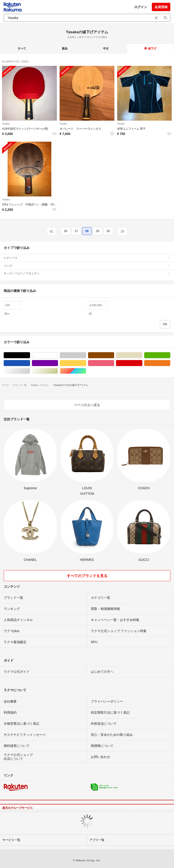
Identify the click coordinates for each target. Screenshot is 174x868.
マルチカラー (86, 371)
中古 (106, 49)
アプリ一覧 (97, 840)
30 (108, 231)
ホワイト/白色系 (58, 355)
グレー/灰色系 (86, 355)
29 (98, 231)
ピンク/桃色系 (114, 363)
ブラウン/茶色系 (114, 355)
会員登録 (161, 7)
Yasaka (6, 124)
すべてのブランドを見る (87, 576)
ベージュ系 (142, 355)
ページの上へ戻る (87, 405)
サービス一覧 (11, 840)
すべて (22, 49)
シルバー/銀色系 (30, 371)
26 (66, 231)
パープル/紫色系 (58, 363)
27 (76, 231)
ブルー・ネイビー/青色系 (30, 363)
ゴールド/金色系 (58, 371)
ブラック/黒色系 (30, 355)
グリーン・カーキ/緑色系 (170, 355)
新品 (65, 49)
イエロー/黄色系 (86, 363)
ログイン (141, 7)
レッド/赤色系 (142, 363)
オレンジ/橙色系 (170, 363)
